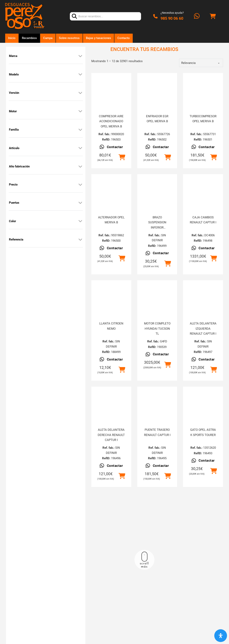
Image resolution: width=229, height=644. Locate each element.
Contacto (124, 38)
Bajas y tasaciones (98, 38)
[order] (201, 63)
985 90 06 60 (172, 18)
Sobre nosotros (69, 38)
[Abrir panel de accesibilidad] (221, 636)
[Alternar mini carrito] (213, 16)
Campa (48, 38)
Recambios (29, 38)
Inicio (12, 38)
